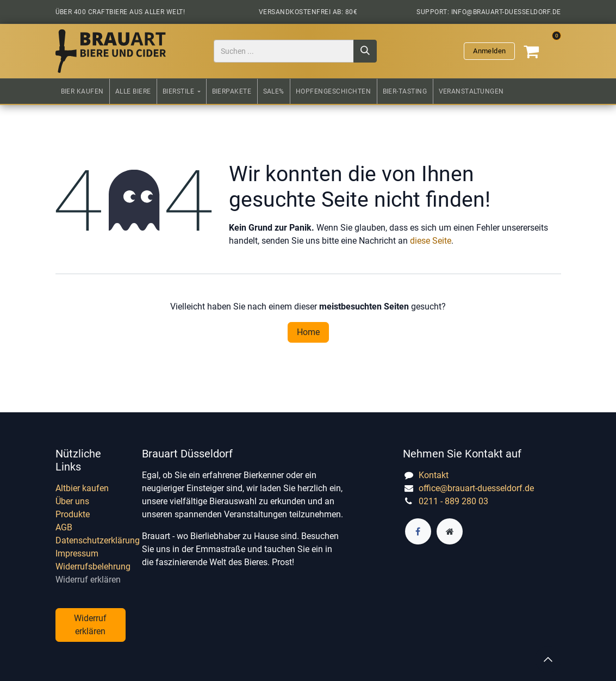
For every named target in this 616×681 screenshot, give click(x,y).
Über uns (72, 501)
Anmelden (489, 51)
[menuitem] (83, 91)
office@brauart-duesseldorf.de (476, 488)
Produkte (73, 514)
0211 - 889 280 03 (453, 501)
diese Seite (431, 241)
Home (308, 332)
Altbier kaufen (82, 488)
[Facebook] (418, 531)
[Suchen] (365, 51)
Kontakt (434, 475)
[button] (548, 659)
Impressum (77, 553)
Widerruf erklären (88, 580)
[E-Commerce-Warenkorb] (540, 51)
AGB (64, 527)
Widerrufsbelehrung (93, 567)
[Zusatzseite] (450, 531)
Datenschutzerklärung (98, 540)
